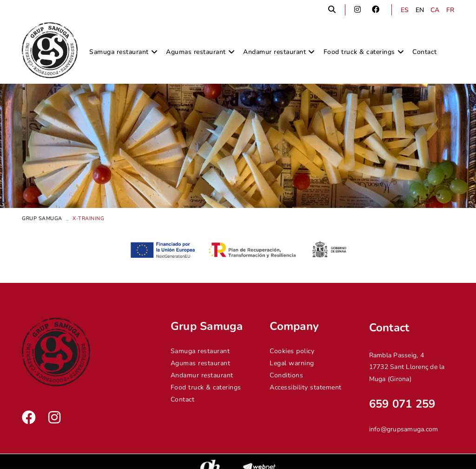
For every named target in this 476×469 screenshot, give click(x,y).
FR (450, 10)
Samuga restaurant (200, 351)
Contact (183, 399)
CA (435, 10)
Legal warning (292, 363)
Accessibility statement (306, 387)
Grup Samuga (42, 218)
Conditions (286, 375)
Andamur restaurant (202, 375)
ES (405, 10)
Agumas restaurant (201, 363)
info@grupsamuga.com (404, 429)
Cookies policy (292, 351)
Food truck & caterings (206, 387)
